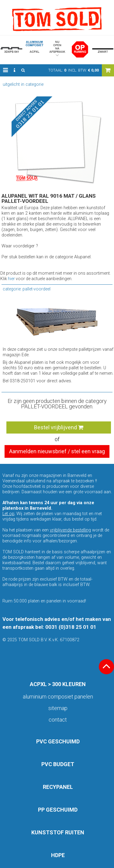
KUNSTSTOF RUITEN (58, 832)
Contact (58, 720)
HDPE (58, 855)
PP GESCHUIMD (58, 810)
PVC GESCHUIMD (58, 741)
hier (11, 279)
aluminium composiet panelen (58, 697)
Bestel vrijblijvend (59, 427)
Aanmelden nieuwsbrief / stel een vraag (57, 451)
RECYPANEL (58, 787)
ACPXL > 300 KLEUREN (58, 684)
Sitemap (58, 708)
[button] (5, 70)
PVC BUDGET (58, 764)
